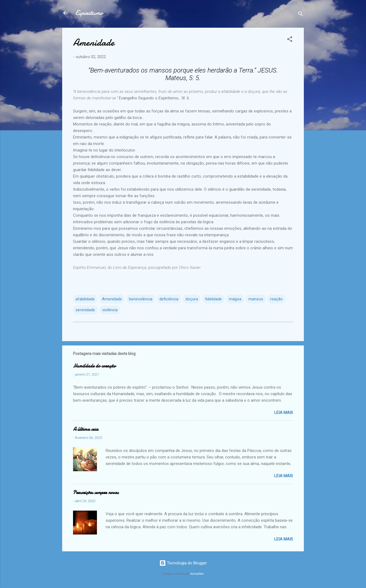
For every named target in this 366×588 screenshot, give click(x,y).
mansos (256, 299)
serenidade (85, 310)
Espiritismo (89, 13)
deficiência (169, 299)
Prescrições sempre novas (96, 493)
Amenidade (112, 299)
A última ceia (86, 429)
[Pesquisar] (301, 15)
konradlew (197, 574)
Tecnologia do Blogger (183, 563)
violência (110, 310)
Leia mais (284, 413)
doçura (192, 299)
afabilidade (85, 299)
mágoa (235, 299)
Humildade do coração (94, 366)
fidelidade (213, 299)
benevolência (141, 299)
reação (276, 299)
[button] (290, 40)
